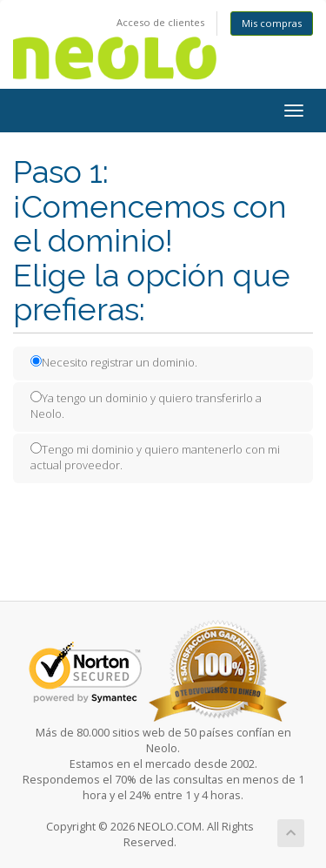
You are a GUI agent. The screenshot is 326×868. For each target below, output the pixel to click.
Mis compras (272, 23)
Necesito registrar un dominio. (114, 362)
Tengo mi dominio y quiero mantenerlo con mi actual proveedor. (155, 458)
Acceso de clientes (160, 22)
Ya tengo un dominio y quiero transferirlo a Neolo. (146, 406)
